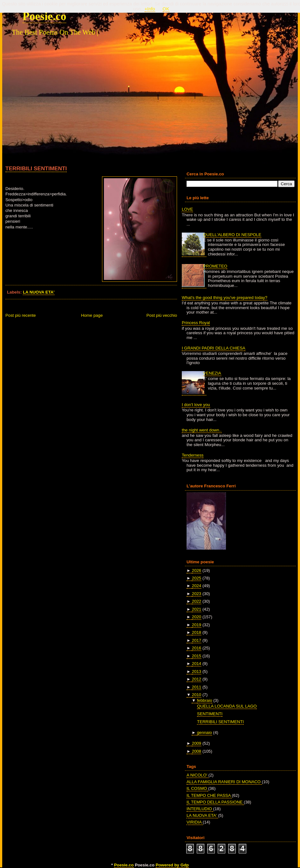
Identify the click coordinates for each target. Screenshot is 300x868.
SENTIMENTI (210, 714)
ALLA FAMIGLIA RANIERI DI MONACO (224, 782)
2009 (197, 743)
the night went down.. (202, 430)
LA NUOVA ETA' (39, 292)
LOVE (187, 209)
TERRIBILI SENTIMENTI (36, 168)
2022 (197, 601)
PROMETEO (215, 266)
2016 (197, 648)
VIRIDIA (195, 822)
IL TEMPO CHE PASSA (209, 795)
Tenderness (193, 455)
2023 (197, 594)
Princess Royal (196, 323)
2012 (197, 679)
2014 (197, 664)
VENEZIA (212, 373)
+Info (150, 9)
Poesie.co (44, 16)
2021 (197, 609)
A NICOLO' (198, 775)
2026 (197, 570)
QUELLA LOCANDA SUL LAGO (227, 706)
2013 (197, 671)
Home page (92, 315)
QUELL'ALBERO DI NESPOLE (232, 235)
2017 (197, 640)
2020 (197, 617)
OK (166, 9)
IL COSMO (197, 788)
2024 (197, 586)
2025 (197, 578)
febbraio (205, 700)
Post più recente (21, 315)
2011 (197, 687)
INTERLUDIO (200, 809)
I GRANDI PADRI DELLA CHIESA (214, 348)
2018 (197, 632)
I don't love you (196, 405)
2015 (197, 656)
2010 (197, 695)
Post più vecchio (162, 315)
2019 (197, 625)
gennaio (205, 732)
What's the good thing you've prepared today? (225, 298)
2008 (197, 751)
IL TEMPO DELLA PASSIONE (215, 802)
